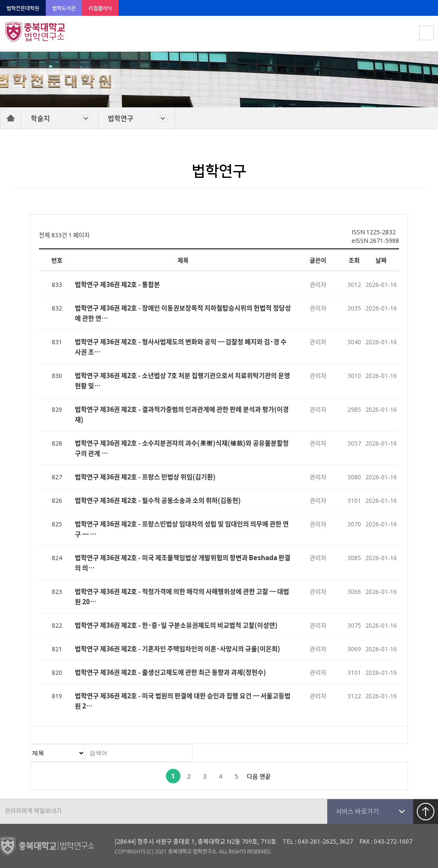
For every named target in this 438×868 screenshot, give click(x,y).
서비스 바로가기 (357, 811)
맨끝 (265, 776)
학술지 (40, 118)
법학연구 (121, 118)
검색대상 (31, 745)
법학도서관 (64, 8)
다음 (252, 776)
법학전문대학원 (23, 8)
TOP (425, 812)
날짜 (381, 260)
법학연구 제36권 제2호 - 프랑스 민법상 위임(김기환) (145, 477)
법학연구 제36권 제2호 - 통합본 (117, 284)
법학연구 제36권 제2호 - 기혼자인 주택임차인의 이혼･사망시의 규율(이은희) (178, 648)
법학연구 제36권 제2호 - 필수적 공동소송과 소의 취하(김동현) (158, 500)
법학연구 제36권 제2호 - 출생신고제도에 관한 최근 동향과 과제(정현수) (170, 672)
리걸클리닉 (100, 8)
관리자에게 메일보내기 (33, 810)
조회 (354, 260)
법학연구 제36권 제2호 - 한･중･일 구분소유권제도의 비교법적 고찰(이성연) (176, 625)
